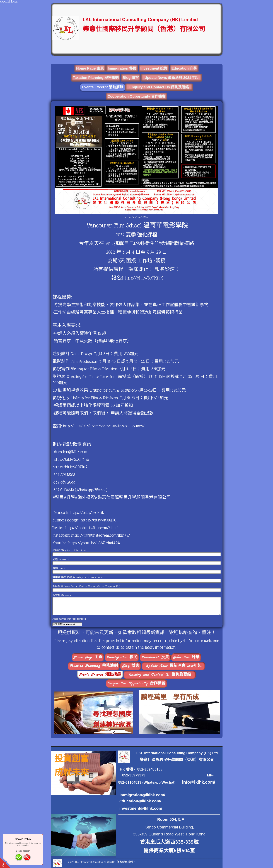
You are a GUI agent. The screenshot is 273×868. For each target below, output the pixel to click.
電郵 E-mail (59, 568)
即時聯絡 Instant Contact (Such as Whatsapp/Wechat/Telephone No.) (87, 586)
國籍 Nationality (61, 559)
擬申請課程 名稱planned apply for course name (78, 577)
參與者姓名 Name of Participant (70, 550)
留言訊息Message (62, 595)
